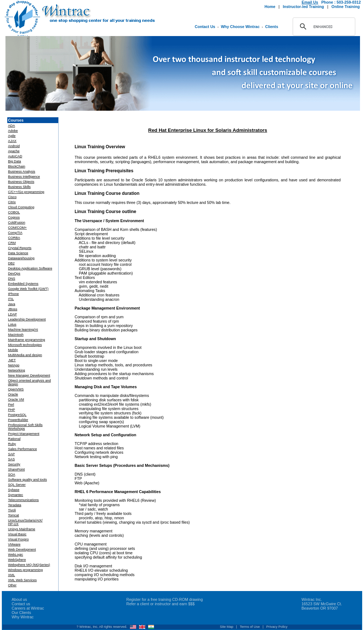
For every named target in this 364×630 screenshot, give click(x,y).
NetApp (14, 365)
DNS (12, 279)
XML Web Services (22, 580)
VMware (14, 544)
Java (12, 304)
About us (19, 599)
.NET (12, 360)
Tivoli (12, 510)
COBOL (14, 212)
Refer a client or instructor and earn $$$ (161, 604)
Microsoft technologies (25, 345)
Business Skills (19, 187)
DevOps (14, 273)
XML (11, 575)
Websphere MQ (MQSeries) (29, 565)
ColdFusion (17, 223)
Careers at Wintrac (28, 608)
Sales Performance (22, 449)
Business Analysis (22, 172)
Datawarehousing (21, 258)
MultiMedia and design (25, 355)
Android (14, 146)
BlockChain (17, 166)
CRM (12, 243)
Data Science (18, 253)
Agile (12, 136)
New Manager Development (29, 375)
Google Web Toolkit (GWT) (28, 289)
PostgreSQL (17, 415)
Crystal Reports (20, 248)
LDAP (12, 314)
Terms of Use (250, 627)
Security (14, 464)
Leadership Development (27, 319)
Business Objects (21, 182)
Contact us (21, 604)
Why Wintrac (23, 617)
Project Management (24, 434)
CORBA (14, 238)
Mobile (13, 350)
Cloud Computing (21, 207)
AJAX (12, 141)
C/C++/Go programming (26, 192)
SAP (11, 454)
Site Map (227, 627)
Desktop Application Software (30, 268)
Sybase (14, 490)
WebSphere (17, 560)
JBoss (13, 309)
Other (12, 585)
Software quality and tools (27, 480)
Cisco (12, 197)
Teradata (15, 505)
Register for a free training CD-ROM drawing (165, 599)
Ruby (12, 444)
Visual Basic (17, 534)
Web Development (22, 550)
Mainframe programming (27, 340)
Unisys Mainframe (22, 529)
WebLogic (15, 555)
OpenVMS (16, 389)
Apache (14, 151)
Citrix (12, 202)
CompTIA (15, 233)
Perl (11, 405)
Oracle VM (16, 399)
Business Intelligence (24, 177)
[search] (323, 27)
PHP (11, 410)
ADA (11, 126)
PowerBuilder (18, 420)
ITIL (11, 299)
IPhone (13, 294)
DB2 (11, 263)
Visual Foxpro (18, 539)
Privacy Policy (277, 627)
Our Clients (21, 613)
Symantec (15, 495)
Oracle (13, 394)
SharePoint (16, 469)
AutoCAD (15, 156)
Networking (17, 370)
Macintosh (16, 335)
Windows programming (25, 570)
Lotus (12, 324)
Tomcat (13, 515)
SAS (11, 459)
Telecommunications (23, 500)
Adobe (13, 131)
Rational (14, 439)
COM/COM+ (17, 228)
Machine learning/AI (23, 330)
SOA (12, 475)
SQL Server (17, 485)
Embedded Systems (23, 284)
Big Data (15, 161)
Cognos (14, 217)
